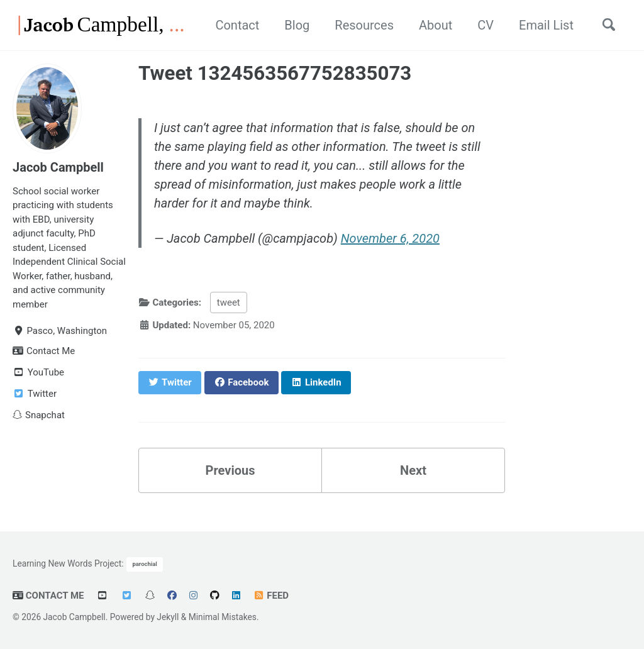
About (436, 25)
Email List (546, 25)
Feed (271, 596)
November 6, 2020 (390, 238)
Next (413, 470)
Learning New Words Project (67, 563)
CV (486, 25)
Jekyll (168, 617)
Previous (230, 470)
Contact (237, 25)
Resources (364, 25)
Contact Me (48, 596)
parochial (145, 564)
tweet (229, 302)
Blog (297, 25)
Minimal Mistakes (223, 617)
